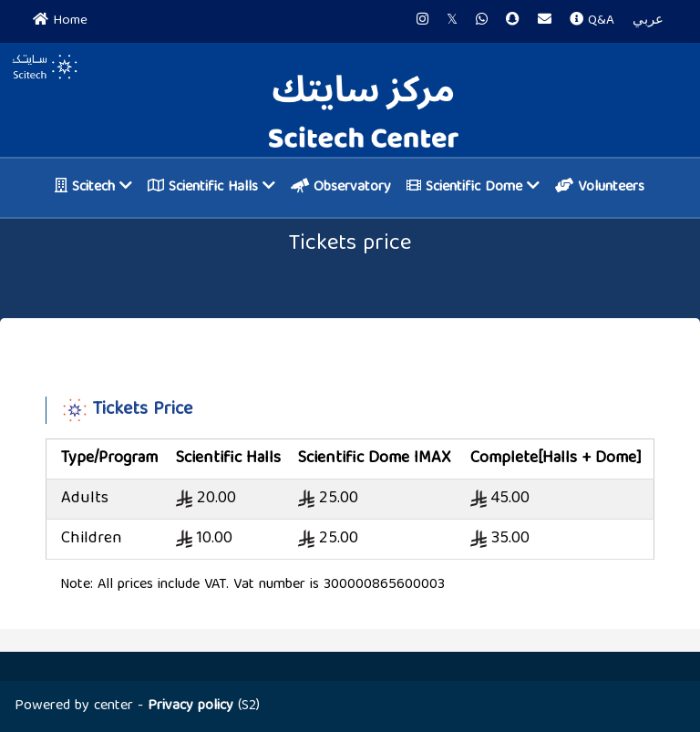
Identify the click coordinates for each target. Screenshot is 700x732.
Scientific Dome (473, 188)
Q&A (592, 21)
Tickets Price (143, 410)
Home (60, 21)
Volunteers (600, 188)
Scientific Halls (211, 188)
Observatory (341, 188)
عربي (648, 21)
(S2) (204, 706)
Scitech (93, 188)
